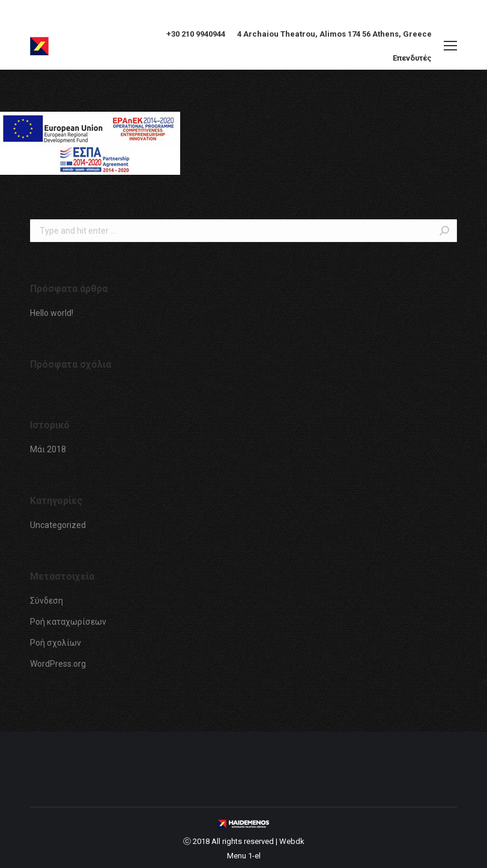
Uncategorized (58, 525)
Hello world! (52, 313)
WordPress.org (58, 664)
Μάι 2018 (48, 449)
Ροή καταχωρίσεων (68, 622)
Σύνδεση (47, 601)
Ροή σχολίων (56, 643)
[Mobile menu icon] (450, 46)
